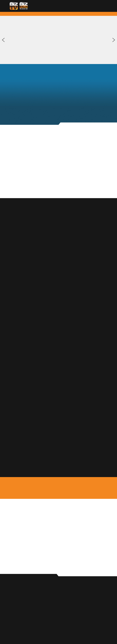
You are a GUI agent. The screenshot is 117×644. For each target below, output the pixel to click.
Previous (3, 40)
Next (114, 40)
